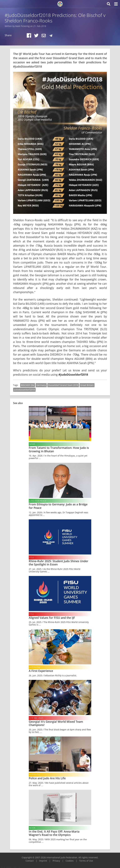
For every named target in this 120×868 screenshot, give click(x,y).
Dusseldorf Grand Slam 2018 (63, 385)
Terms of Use (86, 861)
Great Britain (87, 385)
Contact (30, 861)
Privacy (56, 861)
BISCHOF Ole (28, 385)
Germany (41, 385)
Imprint (43, 861)
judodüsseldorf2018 (24, 390)
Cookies (70, 861)
